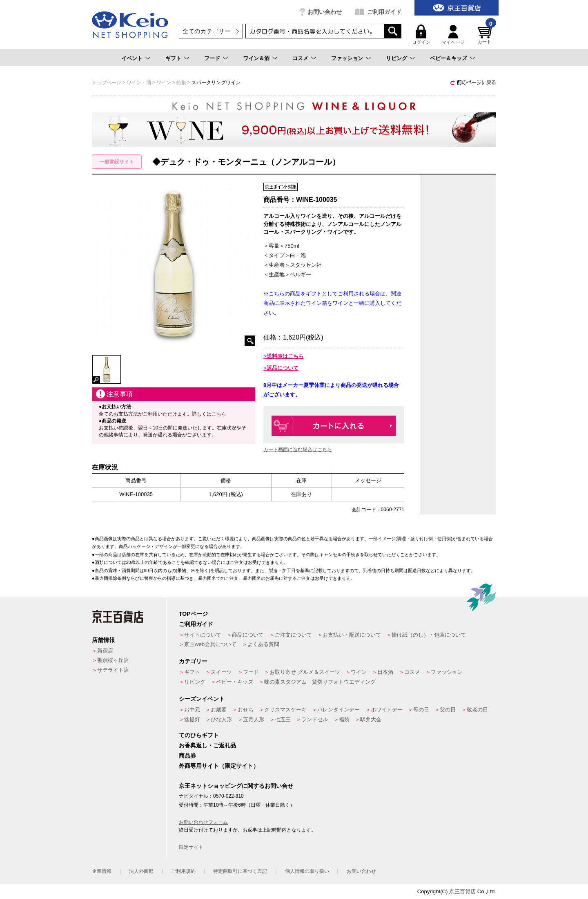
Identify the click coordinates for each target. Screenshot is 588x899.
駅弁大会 (371, 719)
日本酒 (385, 672)
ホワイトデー (387, 710)
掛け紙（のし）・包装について (429, 635)
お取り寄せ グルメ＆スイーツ (305, 672)
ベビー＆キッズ (449, 58)
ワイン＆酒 (256, 58)
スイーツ (221, 672)
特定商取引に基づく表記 (240, 871)
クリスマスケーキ (285, 710)
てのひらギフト (199, 735)
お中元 (192, 710)
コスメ (300, 58)
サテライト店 (113, 670)
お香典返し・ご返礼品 (207, 745)
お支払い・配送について (352, 635)
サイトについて (203, 635)
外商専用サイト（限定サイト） (219, 766)
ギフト (173, 58)
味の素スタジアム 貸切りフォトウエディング (320, 682)
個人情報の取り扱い (307, 871)
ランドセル (315, 719)
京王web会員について (210, 644)
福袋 (344, 719)
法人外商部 (141, 871)
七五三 (283, 719)
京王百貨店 (462, 891)
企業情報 (102, 871)
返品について (283, 368)
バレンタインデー (339, 710)
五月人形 (254, 719)
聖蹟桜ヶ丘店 (113, 660)
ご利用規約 (183, 871)
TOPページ (193, 614)
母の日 (421, 710)
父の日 (448, 710)
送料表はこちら (285, 356)
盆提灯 (192, 719)
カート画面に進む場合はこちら (298, 449)
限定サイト (191, 847)
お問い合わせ (325, 12)
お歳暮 (219, 710)
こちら (219, 414)
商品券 (187, 756)
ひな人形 (221, 719)
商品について (248, 635)
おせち (246, 710)
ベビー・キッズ (235, 682)
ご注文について (293, 635)
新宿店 (105, 651)
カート (486, 35)
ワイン (359, 672)
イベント (132, 58)
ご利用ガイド (384, 12)
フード (212, 58)
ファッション (347, 58)
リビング (396, 58)
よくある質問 (263, 644)
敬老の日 (477, 710)
